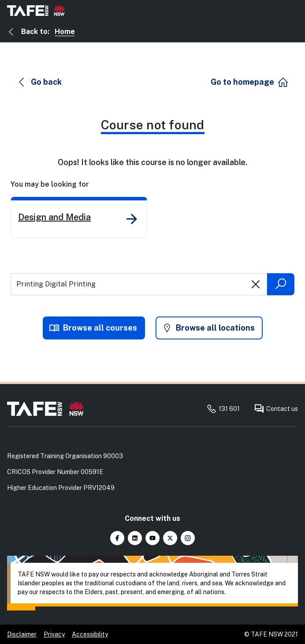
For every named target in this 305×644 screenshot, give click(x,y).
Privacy (54, 634)
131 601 (223, 409)
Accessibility (90, 634)
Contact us (276, 409)
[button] (40, 82)
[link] (79, 217)
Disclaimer (22, 634)
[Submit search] (281, 284)
